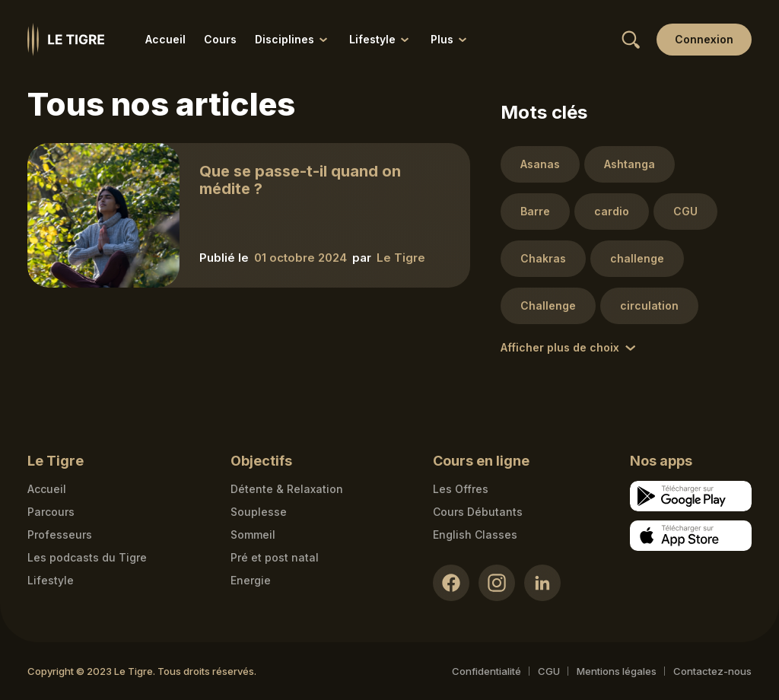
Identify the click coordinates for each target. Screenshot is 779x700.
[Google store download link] (691, 496)
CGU (549, 671)
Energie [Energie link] (251, 580)
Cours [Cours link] (220, 39)
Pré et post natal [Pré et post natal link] (275, 557)
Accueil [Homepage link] (47, 489)
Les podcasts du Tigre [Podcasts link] (87, 557)
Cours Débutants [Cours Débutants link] (478, 512)
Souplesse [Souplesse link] (259, 512)
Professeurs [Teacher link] (60, 535)
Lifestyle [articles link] (51, 580)
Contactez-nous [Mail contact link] (712, 671)
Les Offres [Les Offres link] (461, 489)
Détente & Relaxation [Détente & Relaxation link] (287, 489)
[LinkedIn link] (542, 583)
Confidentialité (486, 671)
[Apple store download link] (691, 536)
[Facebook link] (451, 583)
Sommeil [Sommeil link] (253, 535)
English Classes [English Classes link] (475, 535)
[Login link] (704, 40)
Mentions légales (617, 671)
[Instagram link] (497, 583)
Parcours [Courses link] (51, 512)
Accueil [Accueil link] (165, 39)
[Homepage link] (66, 40)
